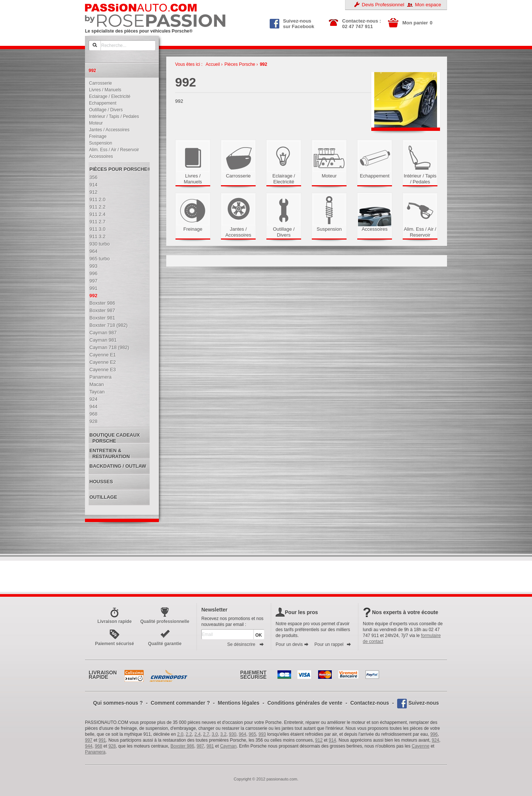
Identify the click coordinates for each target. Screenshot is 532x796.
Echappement (101, 103)
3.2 (223, 734)
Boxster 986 (183, 746)
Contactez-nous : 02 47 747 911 (362, 24)
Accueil (213, 64)
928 (112, 746)
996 (434, 734)
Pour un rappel (333, 644)
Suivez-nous (424, 703)
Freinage (96, 136)
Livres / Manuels (103, 90)
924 (436, 740)
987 (200, 746)
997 (89, 740)
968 (99, 746)
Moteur (94, 123)
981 (210, 746)
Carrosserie (99, 83)
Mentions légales (239, 703)
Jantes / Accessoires (108, 130)
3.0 (215, 734)
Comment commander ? (180, 703)
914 (332, 740)
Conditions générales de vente (305, 703)
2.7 (206, 734)
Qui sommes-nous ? (118, 703)
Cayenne (420, 746)
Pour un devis (292, 644)
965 (252, 734)
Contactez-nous (370, 703)
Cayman (229, 746)
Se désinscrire (246, 644)
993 (262, 734)
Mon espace (428, 5)
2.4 (197, 734)
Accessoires (99, 156)
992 (263, 64)
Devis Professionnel (383, 5)
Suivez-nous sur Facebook (292, 23)
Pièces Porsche (240, 64)
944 (89, 746)
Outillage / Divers (104, 110)
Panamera (95, 752)
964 (242, 734)
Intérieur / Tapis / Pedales (112, 116)
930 (233, 734)
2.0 (180, 734)
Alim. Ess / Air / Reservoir (112, 150)
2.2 (189, 734)
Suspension (99, 143)
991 (102, 740)
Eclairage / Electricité (108, 96)
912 (319, 740)
